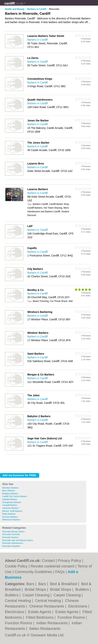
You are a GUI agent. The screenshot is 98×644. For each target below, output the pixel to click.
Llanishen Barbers (11, 508)
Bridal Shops (36, 589)
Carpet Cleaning (36, 595)
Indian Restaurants (52, 623)
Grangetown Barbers (12, 502)
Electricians (78, 606)
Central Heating (18, 601)
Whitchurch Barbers (11, 520)
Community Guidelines (33, 572)
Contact (48, 561)
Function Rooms (72, 617)
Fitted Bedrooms (40, 617)
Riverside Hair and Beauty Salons (18, 540)
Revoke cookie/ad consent (53, 566)
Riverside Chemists (11, 534)
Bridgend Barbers (10, 494)
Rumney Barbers (10, 517)
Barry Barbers (9, 491)
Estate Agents (40, 612)
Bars (31, 584)
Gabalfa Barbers (10, 499)
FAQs (60, 572)
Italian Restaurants (45, 629)
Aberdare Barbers (10, 488)
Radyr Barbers (9, 514)
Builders (83, 589)
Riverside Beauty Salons (13, 532)
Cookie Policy (16, 566)
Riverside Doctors (10, 537)
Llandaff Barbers (10, 505)
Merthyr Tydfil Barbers (12, 511)
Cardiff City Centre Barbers (15, 496)
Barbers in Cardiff (37, 40)
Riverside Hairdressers (13, 543)
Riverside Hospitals (11, 546)
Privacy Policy (69, 561)
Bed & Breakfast (64, 584)
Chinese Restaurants (47, 606)
